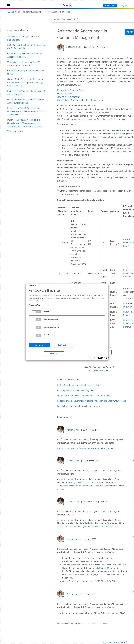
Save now (54, 353)
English (33, 286)
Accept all (39, 345)
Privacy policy (34, 305)
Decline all (62, 345)
